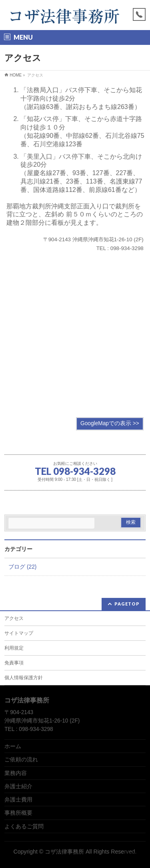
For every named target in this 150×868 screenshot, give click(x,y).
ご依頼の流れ (21, 759)
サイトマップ (19, 633)
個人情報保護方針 (24, 678)
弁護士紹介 (18, 786)
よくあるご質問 (24, 826)
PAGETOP (127, 604)
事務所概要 (18, 813)
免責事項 (14, 663)
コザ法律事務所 (64, 852)
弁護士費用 (18, 799)
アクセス (14, 618)
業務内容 (16, 773)
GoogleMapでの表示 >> (110, 423)
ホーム (13, 746)
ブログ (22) (22, 567)
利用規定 (14, 648)
